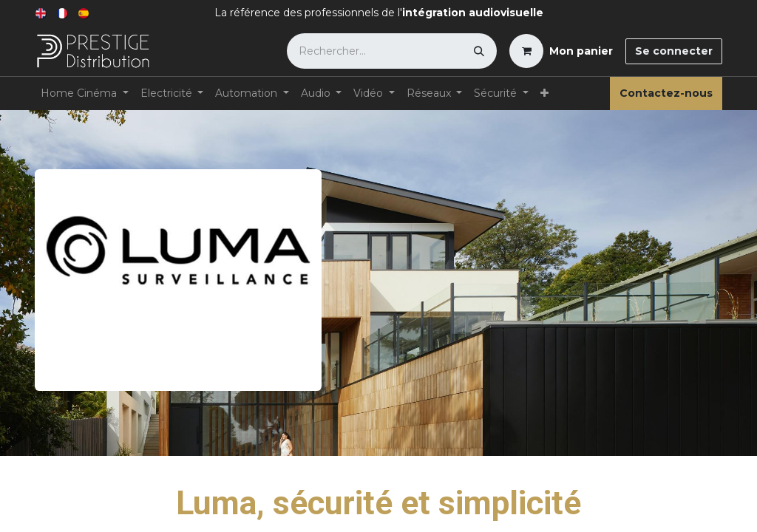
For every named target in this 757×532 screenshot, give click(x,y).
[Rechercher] (479, 51)
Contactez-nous (666, 93)
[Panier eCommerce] (561, 51)
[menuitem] (42, 13)
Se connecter (674, 51)
